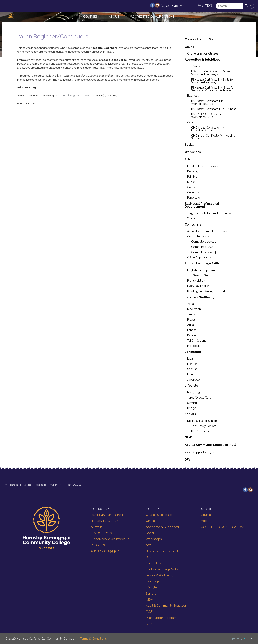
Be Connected (201, 431)
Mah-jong (193, 392)
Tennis (191, 314)
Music (191, 182)
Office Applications (199, 257)
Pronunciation (196, 281)
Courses (90, 17)
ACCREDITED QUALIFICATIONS (152, 17)
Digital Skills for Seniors (202, 421)
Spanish (192, 369)
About (114, 17)
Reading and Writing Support (206, 291)
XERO (191, 218)
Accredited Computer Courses (207, 231)
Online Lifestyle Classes (203, 53)
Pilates (191, 320)
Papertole (193, 198)
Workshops (193, 152)
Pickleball (193, 346)
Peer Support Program (201, 452)
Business (193, 96)
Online (190, 47)
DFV (188, 460)
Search (247, 6)
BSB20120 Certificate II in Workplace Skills (207, 102)
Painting (192, 177)
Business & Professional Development (202, 205)
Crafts (191, 187)
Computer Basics (198, 236)
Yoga (191, 304)
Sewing (192, 403)
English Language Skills (202, 263)
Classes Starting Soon (201, 39)
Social (189, 145)
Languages (193, 352)
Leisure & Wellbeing (200, 297)
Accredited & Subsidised (203, 60)
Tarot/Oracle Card (199, 398)
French (192, 374)
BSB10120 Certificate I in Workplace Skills (207, 116)
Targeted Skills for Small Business (209, 213)
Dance (191, 335)
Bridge (192, 408)
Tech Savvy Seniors (204, 426)
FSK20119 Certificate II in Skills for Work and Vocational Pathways (213, 89)
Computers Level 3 (204, 252)
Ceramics (193, 192)
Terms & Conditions (93, 639)
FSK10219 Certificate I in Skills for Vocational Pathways (213, 81)
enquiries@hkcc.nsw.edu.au (79, 96)
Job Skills (193, 66)
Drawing (193, 171)
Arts (188, 159)
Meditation (194, 309)
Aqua (191, 325)
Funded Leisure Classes (203, 166)
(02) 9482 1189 (176, 6)
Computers (193, 224)
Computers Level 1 (204, 242)
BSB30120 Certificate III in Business (214, 109)
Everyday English (198, 286)
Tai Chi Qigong (197, 341)
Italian (191, 359)
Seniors (190, 414)
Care (190, 122)
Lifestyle (191, 386)
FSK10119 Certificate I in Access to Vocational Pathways (213, 73)
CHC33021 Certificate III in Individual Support (208, 129)
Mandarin (193, 364)
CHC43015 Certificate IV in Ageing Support (213, 137)
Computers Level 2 (204, 247)
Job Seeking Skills (199, 275)
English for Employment (203, 270)
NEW (188, 437)
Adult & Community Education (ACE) (210, 445)
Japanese (193, 380)
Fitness (192, 330)
